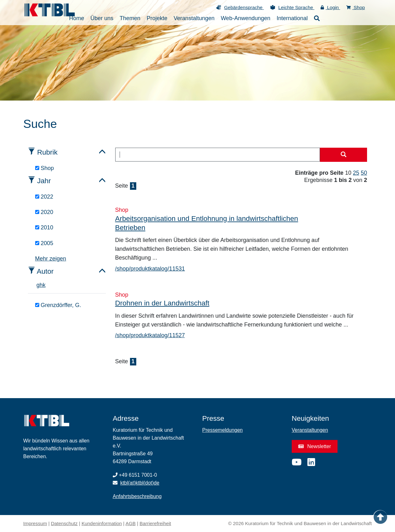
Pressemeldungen (222, 430)
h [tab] (41, 285)
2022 (44, 197)
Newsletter (315, 446)
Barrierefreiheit (155, 523)
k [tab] (44, 285)
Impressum (35, 523)
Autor (45, 271)
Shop (356, 7)
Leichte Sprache (296, 7)
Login (330, 7)
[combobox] (218, 155)
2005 (44, 243)
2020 (44, 212)
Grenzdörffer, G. (58, 305)
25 (356, 173)
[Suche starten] (344, 155)
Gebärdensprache (244, 7)
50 (364, 173)
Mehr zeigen (51, 259)
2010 (44, 228)
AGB (131, 523)
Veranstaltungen (310, 430)
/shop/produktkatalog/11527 (150, 335)
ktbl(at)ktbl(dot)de (140, 483)
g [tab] (38, 285)
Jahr (44, 181)
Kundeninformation (102, 523)
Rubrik (47, 152)
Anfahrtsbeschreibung (137, 496)
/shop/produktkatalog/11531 (150, 269)
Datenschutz (64, 523)
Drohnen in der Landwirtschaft (162, 303)
